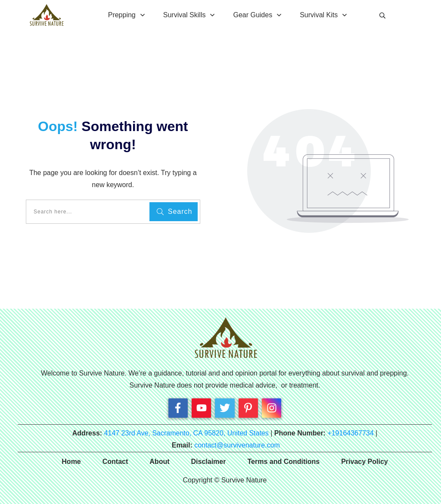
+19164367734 (350, 433)
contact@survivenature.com (237, 445)
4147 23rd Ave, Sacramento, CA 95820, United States (186, 433)
